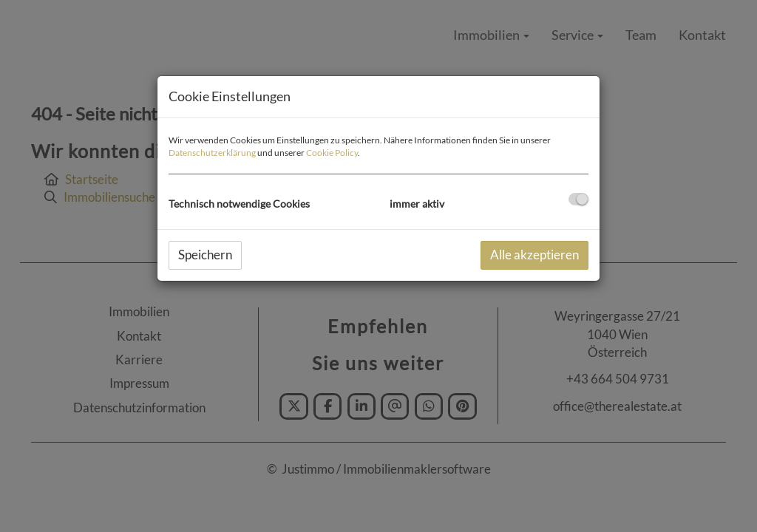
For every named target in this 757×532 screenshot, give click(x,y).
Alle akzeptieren (534, 255)
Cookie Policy (332, 153)
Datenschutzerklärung (212, 153)
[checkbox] (578, 199)
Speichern (205, 255)
